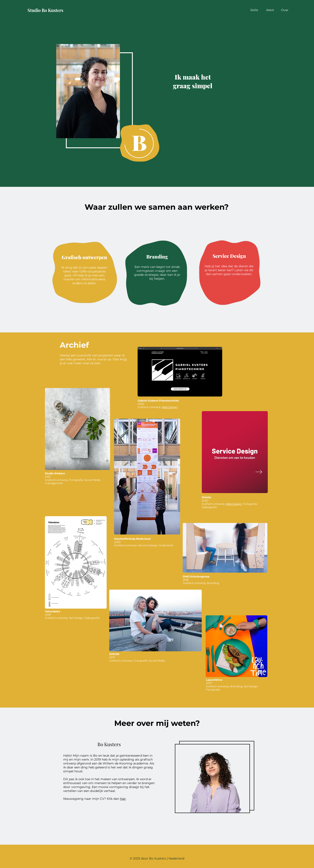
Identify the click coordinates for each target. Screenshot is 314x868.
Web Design (170, 407)
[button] (88, 91)
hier (123, 799)
